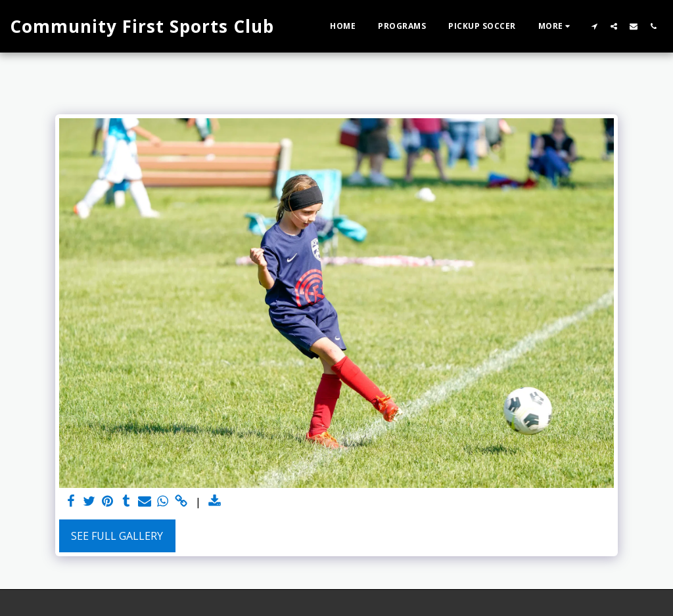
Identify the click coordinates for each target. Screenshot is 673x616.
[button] (594, 26)
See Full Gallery (117, 536)
